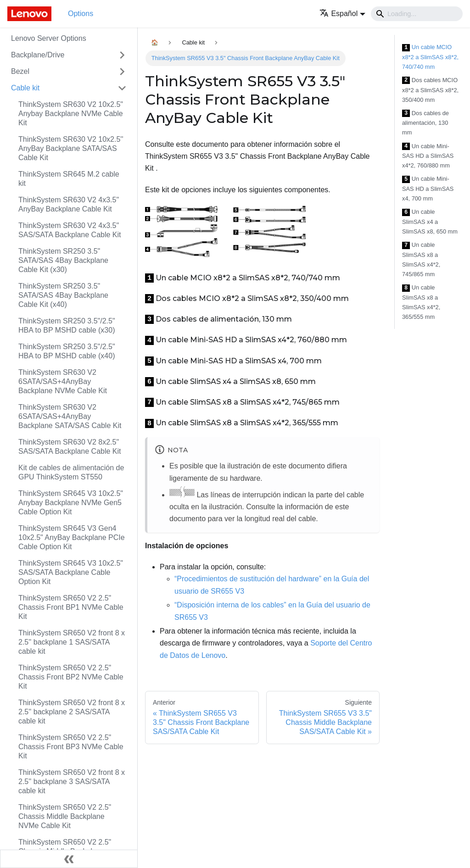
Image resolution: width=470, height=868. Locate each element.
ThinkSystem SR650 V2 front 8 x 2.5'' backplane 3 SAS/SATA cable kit (72, 782)
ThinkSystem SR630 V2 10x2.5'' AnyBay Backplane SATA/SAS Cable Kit (71, 148)
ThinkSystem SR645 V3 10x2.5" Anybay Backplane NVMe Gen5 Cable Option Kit (71, 503)
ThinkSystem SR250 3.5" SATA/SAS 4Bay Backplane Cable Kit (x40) (63, 295)
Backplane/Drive (38, 55)
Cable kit (25, 88)
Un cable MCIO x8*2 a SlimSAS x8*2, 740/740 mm (430, 57)
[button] (342, 14)
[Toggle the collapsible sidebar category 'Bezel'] (122, 72)
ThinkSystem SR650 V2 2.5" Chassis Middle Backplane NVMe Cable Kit (65, 816)
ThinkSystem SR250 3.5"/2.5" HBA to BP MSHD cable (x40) (67, 351)
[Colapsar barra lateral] (69, 859)
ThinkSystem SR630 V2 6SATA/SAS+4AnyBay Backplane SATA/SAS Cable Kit (70, 416)
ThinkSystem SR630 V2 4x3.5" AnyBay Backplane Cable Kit (69, 204)
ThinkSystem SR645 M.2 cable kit (69, 179)
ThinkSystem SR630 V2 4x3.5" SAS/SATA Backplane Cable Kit (70, 230)
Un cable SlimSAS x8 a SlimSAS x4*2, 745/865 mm (421, 259)
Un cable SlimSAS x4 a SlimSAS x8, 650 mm (430, 222)
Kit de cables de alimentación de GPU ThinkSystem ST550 (71, 472)
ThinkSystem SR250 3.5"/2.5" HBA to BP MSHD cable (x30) (67, 325)
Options (81, 14)
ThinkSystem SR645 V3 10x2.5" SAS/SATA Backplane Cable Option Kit (71, 572)
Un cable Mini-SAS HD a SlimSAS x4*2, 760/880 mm (428, 156)
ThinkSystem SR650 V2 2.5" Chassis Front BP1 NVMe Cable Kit (71, 607)
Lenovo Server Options (49, 38)
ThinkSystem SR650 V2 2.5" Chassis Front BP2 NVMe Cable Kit (71, 677)
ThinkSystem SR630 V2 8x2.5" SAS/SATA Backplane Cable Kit (70, 447)
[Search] (417, 14)
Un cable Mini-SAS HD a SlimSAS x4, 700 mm (428, 189)
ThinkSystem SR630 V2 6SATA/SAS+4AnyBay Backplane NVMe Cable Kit (63, 381)
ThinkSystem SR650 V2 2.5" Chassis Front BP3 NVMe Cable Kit (71, 747)
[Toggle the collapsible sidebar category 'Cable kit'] (122, 88)
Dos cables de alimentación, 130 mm (425, 123)
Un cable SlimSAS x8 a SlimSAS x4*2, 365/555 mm (421, 302)
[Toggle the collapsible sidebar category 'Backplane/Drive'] (122, 55)
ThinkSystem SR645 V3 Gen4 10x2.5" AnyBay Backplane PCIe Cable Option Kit (72, 537)
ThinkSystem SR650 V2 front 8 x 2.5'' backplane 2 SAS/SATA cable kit (72, 712)
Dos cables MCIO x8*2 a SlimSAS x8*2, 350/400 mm (430, 90)
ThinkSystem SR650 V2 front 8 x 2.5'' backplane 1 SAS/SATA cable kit (72, 642)
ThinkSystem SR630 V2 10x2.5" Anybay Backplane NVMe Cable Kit (71, 114)
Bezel (20, 71)
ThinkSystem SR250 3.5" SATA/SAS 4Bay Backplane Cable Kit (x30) (63, 260)
